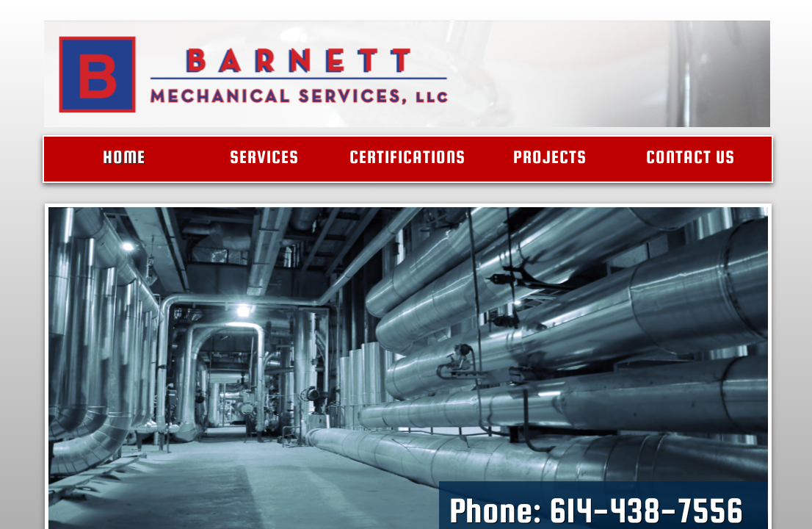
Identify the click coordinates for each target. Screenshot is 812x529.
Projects (550, 157)
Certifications (407, 157)
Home (124, 157)
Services (264, 157)
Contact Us (690, 157)
